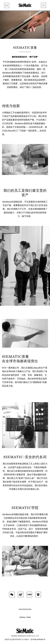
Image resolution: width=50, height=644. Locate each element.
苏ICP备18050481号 (38, 639)
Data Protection (25, 609)
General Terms (25, 617)
